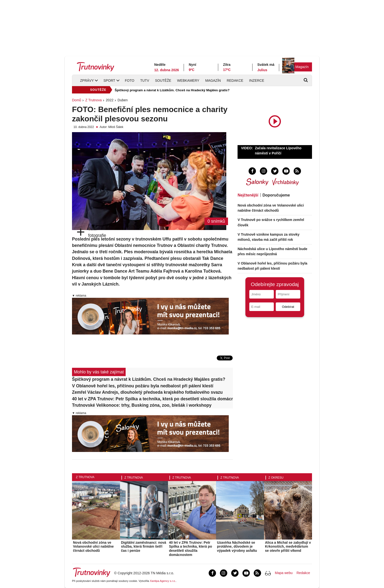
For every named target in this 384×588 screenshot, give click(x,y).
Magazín (302, 67)
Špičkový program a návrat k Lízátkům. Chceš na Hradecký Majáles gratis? (172, 90)
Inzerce (257, 81)
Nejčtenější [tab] (248, 195)
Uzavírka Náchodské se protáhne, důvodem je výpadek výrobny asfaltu (237, 547)
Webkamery (188, 81)
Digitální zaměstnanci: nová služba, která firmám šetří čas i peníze (144, 547)
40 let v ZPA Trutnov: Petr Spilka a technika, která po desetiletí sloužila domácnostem (152, 399)
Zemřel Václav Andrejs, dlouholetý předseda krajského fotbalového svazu (147, 392)
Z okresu (276, 478)
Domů (77, 100)
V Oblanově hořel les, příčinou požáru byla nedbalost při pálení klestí (143, 386)
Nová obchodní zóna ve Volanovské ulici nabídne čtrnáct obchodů (93, 547)
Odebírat (288, 307)
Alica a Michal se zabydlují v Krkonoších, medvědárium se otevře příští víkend (288, 547)
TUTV (145, 81)
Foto (130, 81)
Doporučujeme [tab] (276, 195)
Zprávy (87, 81)
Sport (109, 81)
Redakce (235, 81)
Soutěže (163, 81)
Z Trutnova (93, 100)
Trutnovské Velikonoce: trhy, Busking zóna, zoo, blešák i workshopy (142, 405)
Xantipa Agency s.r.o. (163, 581)
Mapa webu (284, 573)
